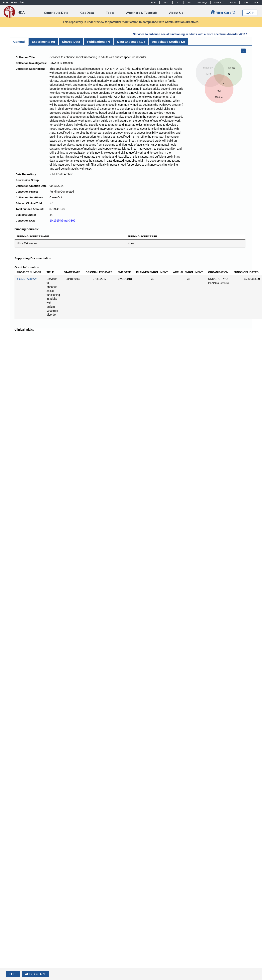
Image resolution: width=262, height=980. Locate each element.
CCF (178, 2)
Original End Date (99, 272)
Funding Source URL (143, 236)
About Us (176, 12)
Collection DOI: (25, 221)
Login (250, 13)
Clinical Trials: (24, 330)
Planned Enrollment (152, 272)
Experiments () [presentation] (44, 42)
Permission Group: (28, 180)
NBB (245, 2)
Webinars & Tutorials (141, 12)
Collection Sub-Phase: (30, 197)
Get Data (87, 12)
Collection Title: (26, 57)
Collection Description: (30, 69)
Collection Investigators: (31, 63)
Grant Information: (27, 267)
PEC (257, 2)
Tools (110, 12)
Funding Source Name (33, 236)
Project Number (29, 272)
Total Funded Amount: (30, 209)
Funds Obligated (246, 272)
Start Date (72, 272)
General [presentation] (19, 42)
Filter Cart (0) (223, 12)
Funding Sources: (27, 229)
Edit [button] (13, 974)
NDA (154, 2)
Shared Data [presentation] (71, 42)
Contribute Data (56, 12)
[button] (36, 974)
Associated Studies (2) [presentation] (168, 42)
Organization (218, 272)
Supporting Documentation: (33, 258)
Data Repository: (26, 174)
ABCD (166, 2)
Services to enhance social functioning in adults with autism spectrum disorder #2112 (190, 34)
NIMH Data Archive (13, 2)
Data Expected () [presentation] (131, 42)
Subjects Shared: (27, 215)
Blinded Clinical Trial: (29, 203)
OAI (189, 2)
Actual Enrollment (188, 272)
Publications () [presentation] (99, 42)
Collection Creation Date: (32, 186)
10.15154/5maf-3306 (62, 221)
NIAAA (202, 2)
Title (50, 272)
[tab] (19, 42)
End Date (124, 272)
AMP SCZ (219, 2)
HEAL (233, 2)
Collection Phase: (27, 192)
